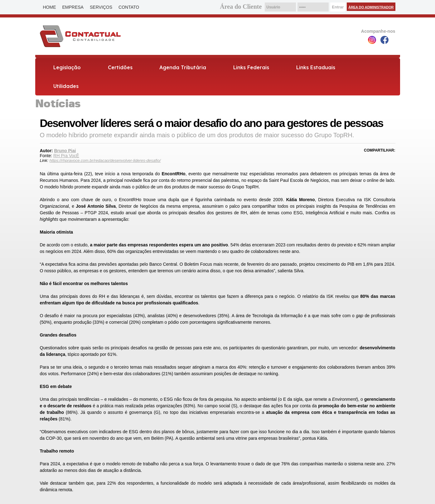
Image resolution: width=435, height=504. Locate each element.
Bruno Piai (65, 151)
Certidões (120, 67)
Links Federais (251, 67)
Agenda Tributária (183, 67)
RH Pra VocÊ (66, 156)
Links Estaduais (316, 67)
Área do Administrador (371, 7)
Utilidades (66, 86)
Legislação (67, 67)
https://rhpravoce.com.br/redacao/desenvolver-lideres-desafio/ (105, 160)
